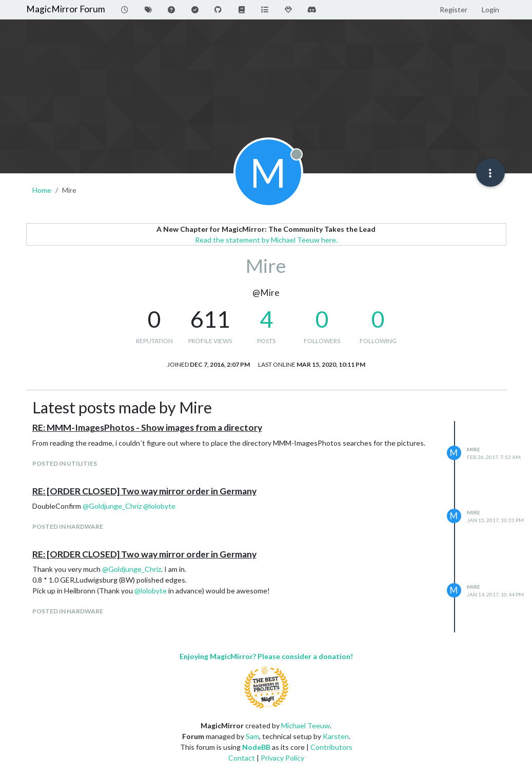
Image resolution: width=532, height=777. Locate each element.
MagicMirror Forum (66, 9)
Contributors (331, 747)
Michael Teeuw (306, 725)
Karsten (336, 736)
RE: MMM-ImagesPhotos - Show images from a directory (147, 427)
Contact (242, 758)
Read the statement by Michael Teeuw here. (266, 240)
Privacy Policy (282, 758)
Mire (474, 449)
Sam (252, 736)
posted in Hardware (68, 526)
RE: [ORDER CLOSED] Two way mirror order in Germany (144, 491)
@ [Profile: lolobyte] (159, 506)
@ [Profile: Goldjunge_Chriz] (112, 506)
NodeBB (256, 747)
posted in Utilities (65, 463)
